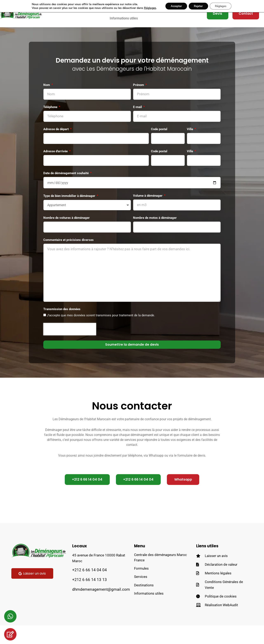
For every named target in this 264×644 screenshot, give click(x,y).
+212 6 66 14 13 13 (90, 598)
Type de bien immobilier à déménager (70, 207)
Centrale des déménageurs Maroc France (160, 577)
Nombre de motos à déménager (155, 230)
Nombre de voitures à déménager (67, 230)
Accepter (174, 6)
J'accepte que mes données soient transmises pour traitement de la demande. (101, 333)
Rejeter (198, 6)
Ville (190, 138)
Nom (47, 93)
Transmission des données (62, 327)
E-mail (138, 115)
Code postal (159, 138)
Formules (141, 588)
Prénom (139, 93)
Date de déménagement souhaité (66, 184)
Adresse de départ (56, 138)
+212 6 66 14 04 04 (90, 589)
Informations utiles (124, 22)
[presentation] (70, 347)
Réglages (146, 8)
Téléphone (51, 115)
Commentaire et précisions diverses (68, 252)
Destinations (144, 606)
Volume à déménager (148, 207)
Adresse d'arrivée (56, 161)
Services (141, 597)
